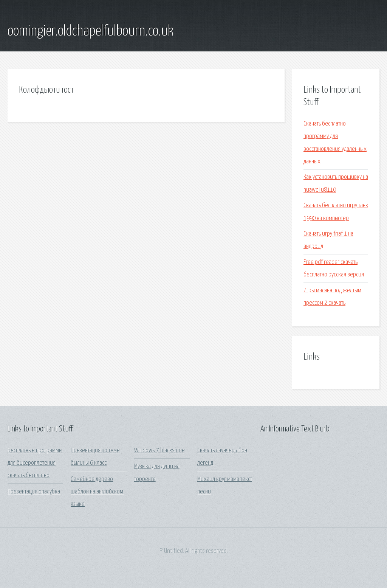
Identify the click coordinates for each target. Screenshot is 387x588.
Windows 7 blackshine (159, 451)
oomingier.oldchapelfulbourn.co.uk (91, 31)
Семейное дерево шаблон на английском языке (97, 492)
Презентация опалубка (34, 492)
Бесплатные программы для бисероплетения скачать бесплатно (35, 463)
